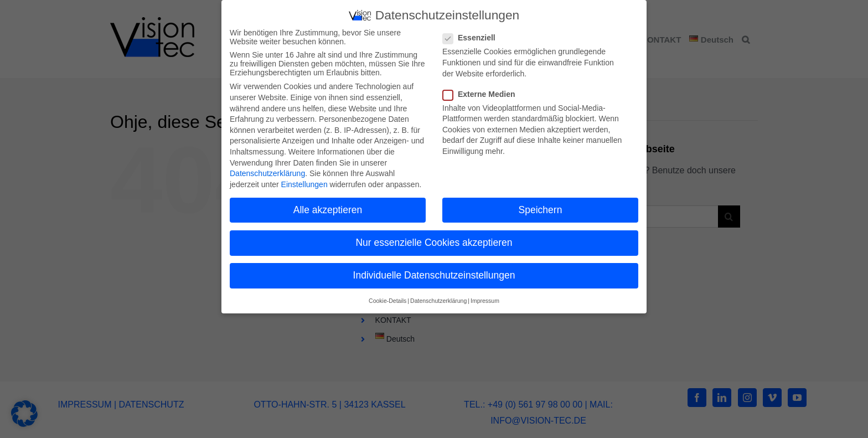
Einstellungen (304, 182)
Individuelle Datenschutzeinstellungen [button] (434, 274)
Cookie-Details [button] (387, 299)
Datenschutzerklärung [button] (438, 299)
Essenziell (474, 36)
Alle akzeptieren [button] (328, 208)
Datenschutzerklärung (267, 172)
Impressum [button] (485, 299)
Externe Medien (483, 92)
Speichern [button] (541, 208)
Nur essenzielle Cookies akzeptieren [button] (434, 241)
